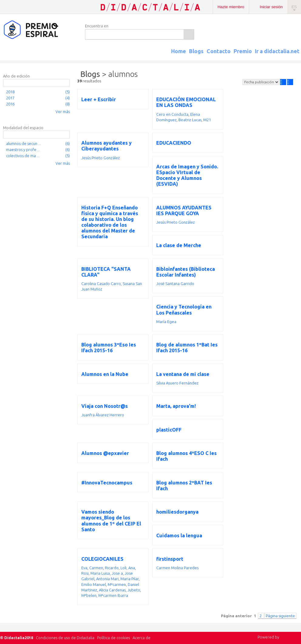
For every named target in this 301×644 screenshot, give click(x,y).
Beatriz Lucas (190, 120)
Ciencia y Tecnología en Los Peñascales (184, 310)
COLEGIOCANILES (102, 559)
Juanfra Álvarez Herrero (103, 415)
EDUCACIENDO (174, 143)
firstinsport (170, 559)
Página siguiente (280, 616)
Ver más (63, 112)
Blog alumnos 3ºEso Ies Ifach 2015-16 (109, 348)
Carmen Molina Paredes (177, 568)
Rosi (85, 573)
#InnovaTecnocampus (107, 483)
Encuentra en (97, 26)
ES (294, 7)
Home (179, 51)
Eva (84, 568)
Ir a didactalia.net (277, 51)
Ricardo (112, 568)
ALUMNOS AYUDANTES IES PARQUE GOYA (184, 210)
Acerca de (142, 638)
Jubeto (134, 590)
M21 (207, 120)
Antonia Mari (107, 579)
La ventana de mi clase (183, 374)
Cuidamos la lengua (179, 536)
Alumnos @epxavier (105, 453)
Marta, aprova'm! (176, 406)
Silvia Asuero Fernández (177, 383)
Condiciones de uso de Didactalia (65, 638)
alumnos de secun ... (24, 143)
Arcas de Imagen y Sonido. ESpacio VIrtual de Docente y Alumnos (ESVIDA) (187, 175)
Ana (132, 568)
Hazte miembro (231, 7)
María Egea (166, 322)
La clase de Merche (179, 245)
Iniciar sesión (271, 7)
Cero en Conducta (172, 114)
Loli (123, 568)
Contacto (219, 51)
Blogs (196, 51)
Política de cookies (113, 638)
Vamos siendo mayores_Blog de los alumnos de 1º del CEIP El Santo (111, 521)
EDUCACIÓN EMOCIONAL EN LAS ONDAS (186, 102)
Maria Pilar (130, 579)
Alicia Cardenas (112, 590)
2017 (10, 98)
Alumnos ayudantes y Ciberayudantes (107, 146)
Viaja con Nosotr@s (105, 406)
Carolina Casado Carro (101, 284)
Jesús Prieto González (101, 158)
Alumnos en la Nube (105, 374)
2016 (10, 104)
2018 (10, 92)
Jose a (117, 573)
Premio (243, 51)
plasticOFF (169, 430)
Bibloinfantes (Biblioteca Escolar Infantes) (186, 272)
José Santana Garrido (175, 284)
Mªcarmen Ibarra (113, 595)
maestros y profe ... (23, 150)
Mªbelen (89, 595)
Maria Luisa (100, 573)
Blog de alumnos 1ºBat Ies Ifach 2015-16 (187, 348)
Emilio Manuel (94, 584)
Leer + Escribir (99, 99)
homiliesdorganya (177, 512)
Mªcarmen (117, 584)
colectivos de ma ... (23, 156)
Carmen (96, 568)
